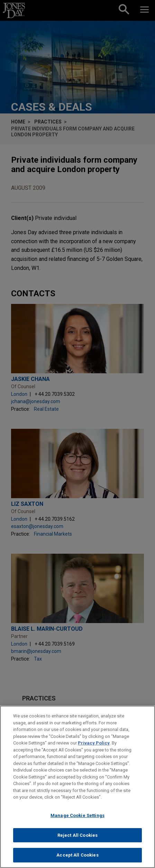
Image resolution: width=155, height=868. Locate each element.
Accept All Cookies (77, 859)
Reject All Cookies (77, 839)
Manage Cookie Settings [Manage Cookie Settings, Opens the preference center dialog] (77, 820)
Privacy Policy (94, 747)
